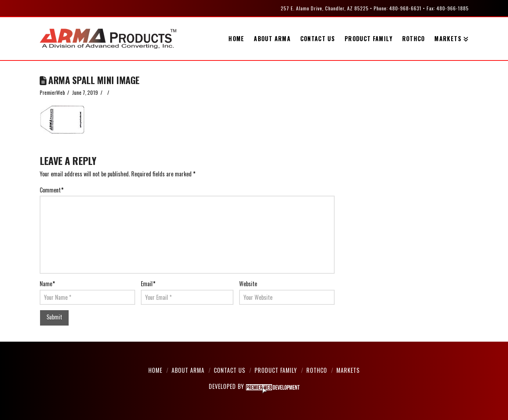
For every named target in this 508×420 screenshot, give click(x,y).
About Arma (188, 370)
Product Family (276, 370)
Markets (348, 370)
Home (155, 370)
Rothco (317, 370)
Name (47, 284)
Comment (52, 190)
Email (148, 284)
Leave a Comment (130, 92)
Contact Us (230, 370)
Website (248, 284)
